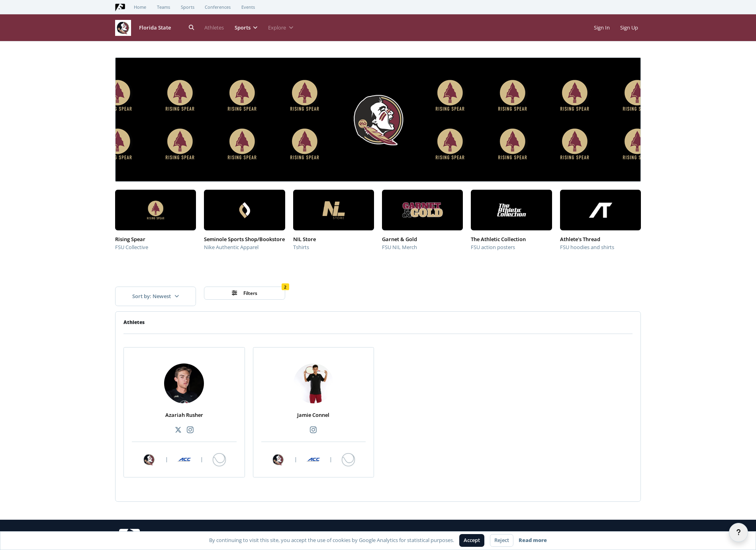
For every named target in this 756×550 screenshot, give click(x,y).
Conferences (218, 7)
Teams (164, 7)
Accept (472, 540)
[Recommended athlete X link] (178, 430)
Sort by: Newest (156, 296)
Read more (533, 540)
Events (248, 7)
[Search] (192, 28)
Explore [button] (281, 27)
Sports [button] (246, 27)
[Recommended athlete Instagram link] (190, 430)
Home (140, 7)
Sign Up (629, 27)
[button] (126, 69)
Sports (188, 7)
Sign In (602, 27)
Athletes (214, 27)
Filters (245, 293)
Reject (502, 540)
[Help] (738, 532)
